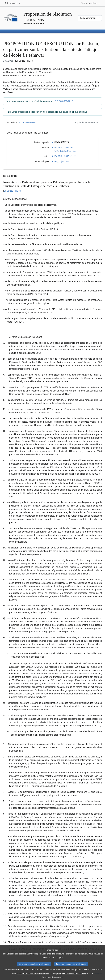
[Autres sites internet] (91, 3)
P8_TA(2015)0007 (64, 161)
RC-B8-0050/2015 (64, 101)
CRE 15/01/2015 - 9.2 (65, 151)
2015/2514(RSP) (27, 123)
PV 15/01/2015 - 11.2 (65, 156)
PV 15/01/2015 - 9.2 (65, 148)
